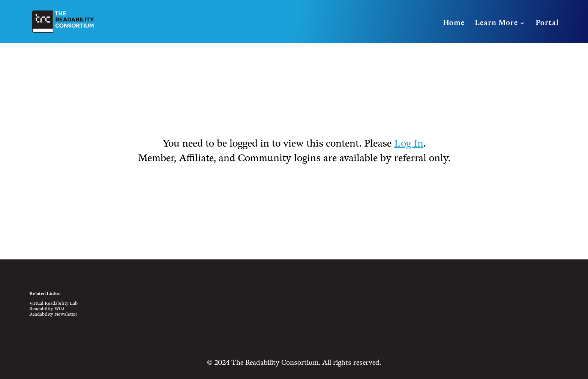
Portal (547, 24)
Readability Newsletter (53, 314)
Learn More (496, 24)
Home (454, 24)
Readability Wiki (47, 309)
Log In (409, 144)
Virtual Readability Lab (53, 303)
